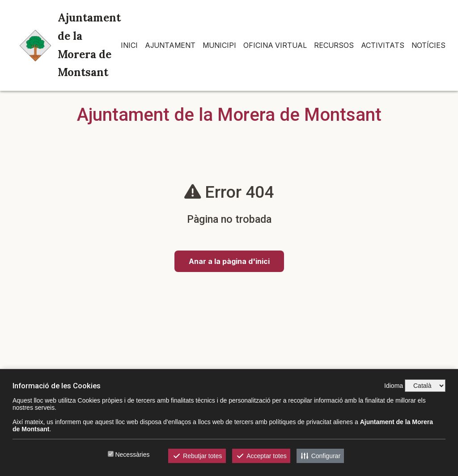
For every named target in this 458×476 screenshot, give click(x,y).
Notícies (428, 45)
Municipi (219, 45)
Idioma (394, 386)
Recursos (334, 45)
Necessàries (132, 455)
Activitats (383, 45)
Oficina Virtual (275, 45)
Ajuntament (170, 45)
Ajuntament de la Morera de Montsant (70, 45)
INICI (129, 45)
